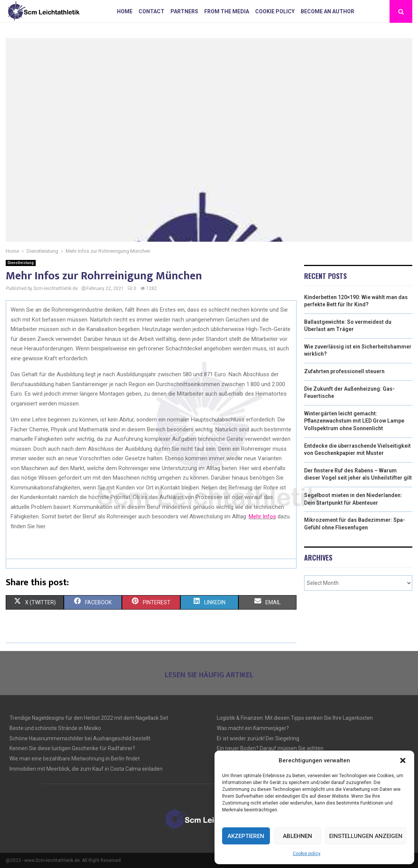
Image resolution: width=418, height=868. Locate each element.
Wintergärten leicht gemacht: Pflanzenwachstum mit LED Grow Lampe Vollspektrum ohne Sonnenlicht (354, 421)
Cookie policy (307, 854)
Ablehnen (297, 836)
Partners (184, 11)
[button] (403, 760)
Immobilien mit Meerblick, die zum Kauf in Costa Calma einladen (86, 769)
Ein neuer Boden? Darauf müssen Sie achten (270, 748)
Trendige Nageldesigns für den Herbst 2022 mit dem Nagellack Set (89, 718)
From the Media (227, 11)
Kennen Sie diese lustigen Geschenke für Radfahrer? (72, 748)
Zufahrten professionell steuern (344, 371)
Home (125, 11)
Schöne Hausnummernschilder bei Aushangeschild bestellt (80, 738)
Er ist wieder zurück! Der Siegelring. (259, 738)
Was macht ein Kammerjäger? (253, 728)
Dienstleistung (21, 263)
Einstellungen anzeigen (366, 836)
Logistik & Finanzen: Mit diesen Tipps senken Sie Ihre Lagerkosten (295, 718)
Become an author (327, 11)
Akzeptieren (246, 836)
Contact (151, 11)
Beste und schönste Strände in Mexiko (55, 728)
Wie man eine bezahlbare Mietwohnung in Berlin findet (75, 759)
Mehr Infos (262, 516)
